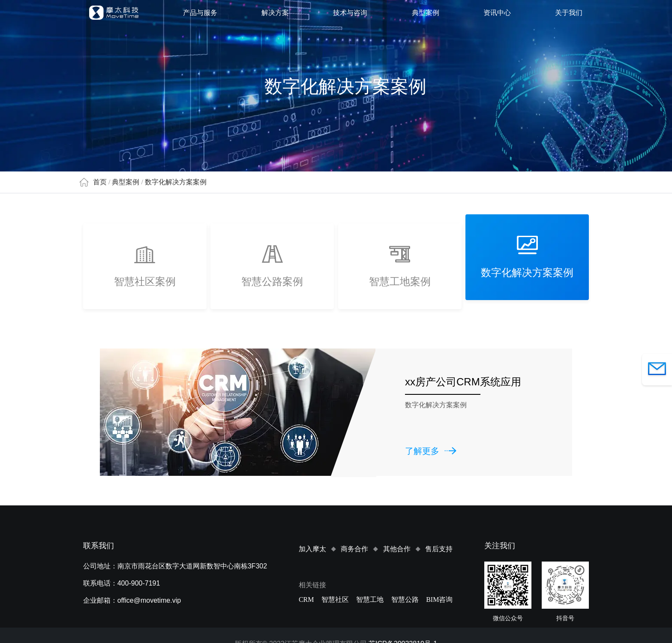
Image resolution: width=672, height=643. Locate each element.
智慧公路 (405, 599)
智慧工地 (370, 599)
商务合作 (354, 549)
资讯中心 (497, 13)
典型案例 (426, 13)
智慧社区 (335, 599)
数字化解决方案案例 (176, 182)
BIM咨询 (439, 599)
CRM (306, 599)
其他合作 (397, 549)
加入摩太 (312, 549)
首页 (100, 182)
